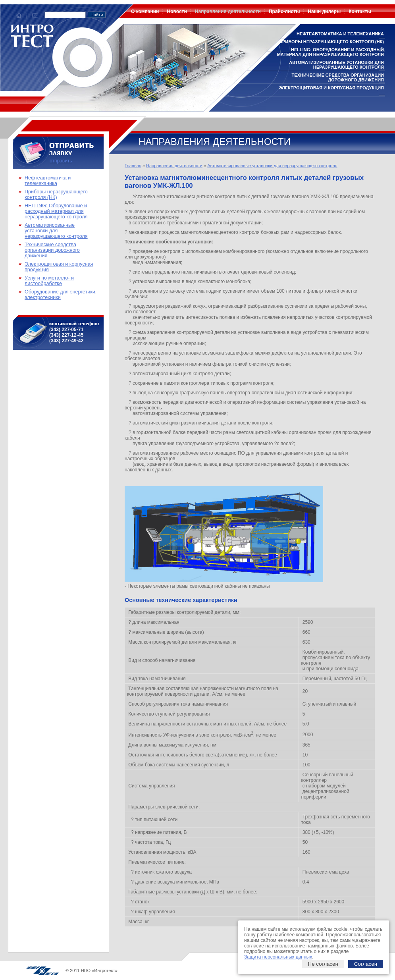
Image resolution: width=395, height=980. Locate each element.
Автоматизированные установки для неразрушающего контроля (336, 65)
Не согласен (323, 964)
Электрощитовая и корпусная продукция (331, 88)
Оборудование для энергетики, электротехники (61, 295)
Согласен (366, 964)
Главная (133, 166)
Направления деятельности (174, 166)
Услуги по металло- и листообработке (49, 281)
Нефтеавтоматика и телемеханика (340, 34)
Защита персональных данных (278, 957)
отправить (61, 161)
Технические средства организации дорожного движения (338, 77)
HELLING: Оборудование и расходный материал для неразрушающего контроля (330, 52)
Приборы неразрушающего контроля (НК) (331, 42)
